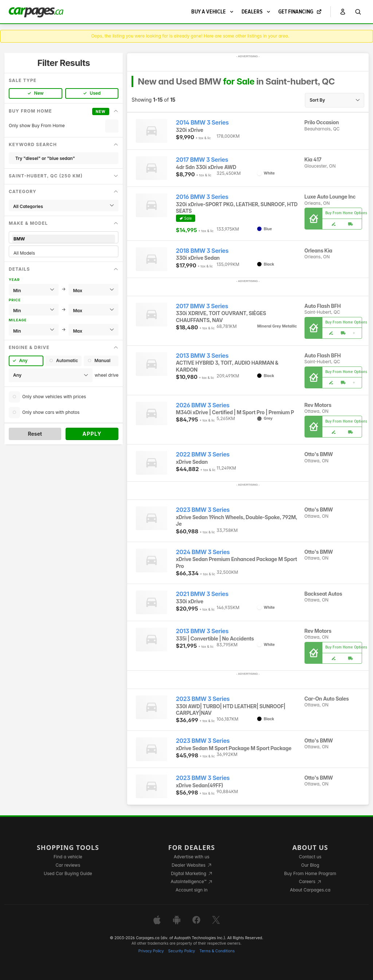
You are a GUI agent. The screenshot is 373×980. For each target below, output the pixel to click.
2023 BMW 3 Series (203, 510)
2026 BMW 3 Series (203, 405)
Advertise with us (192, 857)
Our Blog (310, 865)
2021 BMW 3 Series (202, 594)
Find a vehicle (68, 857)
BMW (64, 239)
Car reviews (68, 865)
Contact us (310, 857)
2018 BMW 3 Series (202, 251)
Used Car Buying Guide (68, 873)
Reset (35, 434)
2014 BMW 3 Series (202, 123)
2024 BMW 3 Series (203, 552)
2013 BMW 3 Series (202, 356)
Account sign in (192, 890)
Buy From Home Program (310, 873)
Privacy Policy (151, 951)
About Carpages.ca (310, 890)
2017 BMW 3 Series (202, 160)
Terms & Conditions (217, 951)
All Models (64, 253)
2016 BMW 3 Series (202, 197)
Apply (92, 434)
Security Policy (182, 951)
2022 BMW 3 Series (203, 454)
